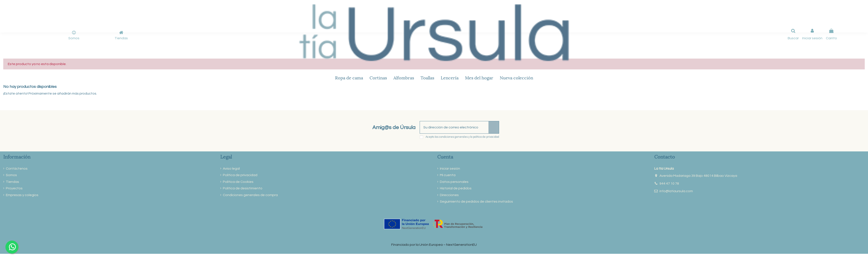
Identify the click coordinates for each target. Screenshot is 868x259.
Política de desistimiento (243, 188)
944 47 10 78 (669, 184)
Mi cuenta (448, 175)
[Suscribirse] (494, 127)
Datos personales (454, 182)
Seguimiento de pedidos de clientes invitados (476, 202)
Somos (74, 38)
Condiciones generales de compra (250, 195)
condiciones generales (453, 137)
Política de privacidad (240, 175)
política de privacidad (486, 137)
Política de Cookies (238, 182)
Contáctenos (17, 169)
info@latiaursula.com (676, 191)
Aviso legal (231, 169)
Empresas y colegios (22, 195)
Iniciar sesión (450, 169)
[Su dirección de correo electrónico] (454, 127)
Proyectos (14, 188)
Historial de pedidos (456, 188)
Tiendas (121, 38)
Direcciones (449, 195)
